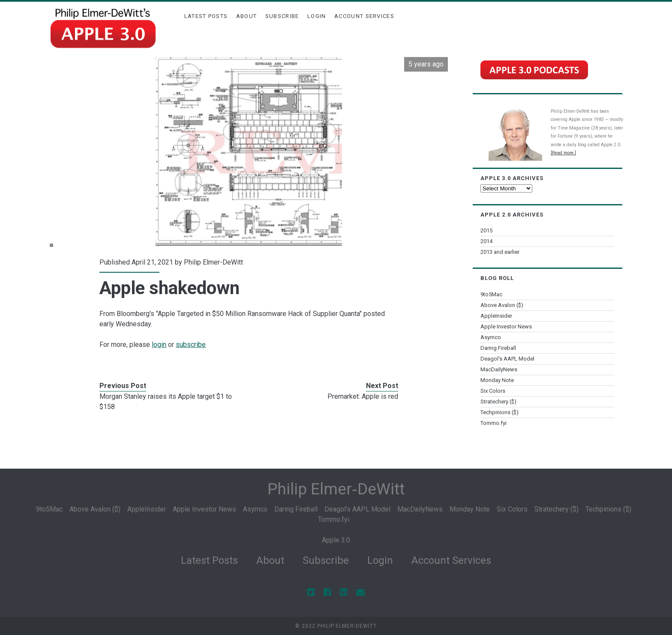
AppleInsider (496, 316)
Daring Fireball (498, 348)
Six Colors (493, 391)
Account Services (364, 16)
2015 (486, 230)
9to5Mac (491, 294)
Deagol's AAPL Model (507, 359)
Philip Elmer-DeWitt (213, 262)
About (247, 16)
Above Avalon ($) (502, 305)
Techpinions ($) (499, 412)
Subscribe (282, 16)
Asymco (491, 337)
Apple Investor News (506, 327)
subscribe (191, 345)
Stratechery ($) (498, 402)
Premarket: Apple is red (363, 396)
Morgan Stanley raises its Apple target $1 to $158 (166, 402)
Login (317, 16)
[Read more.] (563, 153)
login (159, 345)
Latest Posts (206, 16)
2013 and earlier (500, 252)
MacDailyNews (499, 369)
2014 (486, 241)
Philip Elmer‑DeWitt (336, 489)
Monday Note (497, 380)
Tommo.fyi (493, 423)
